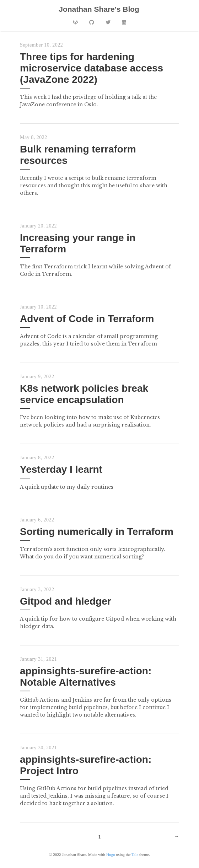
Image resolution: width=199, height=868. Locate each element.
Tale (135, 854)
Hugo (111, 854)
